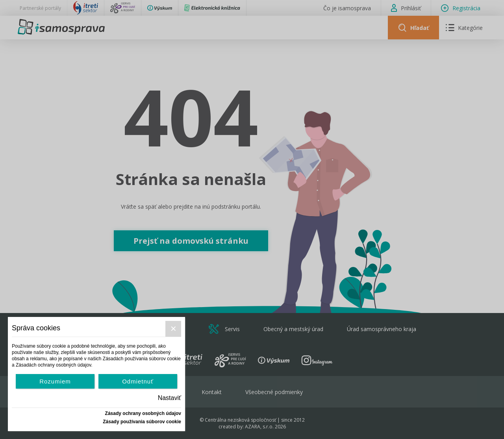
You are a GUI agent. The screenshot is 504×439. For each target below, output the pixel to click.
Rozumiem (55, 381)
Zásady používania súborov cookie (142, 422)
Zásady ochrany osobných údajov (143, 413)
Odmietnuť (138, 381)
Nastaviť (170, 398)
